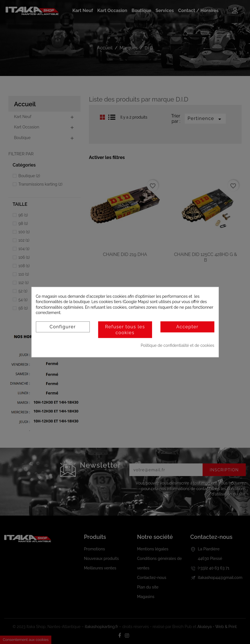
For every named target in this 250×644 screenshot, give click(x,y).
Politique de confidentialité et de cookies (178, 346)
